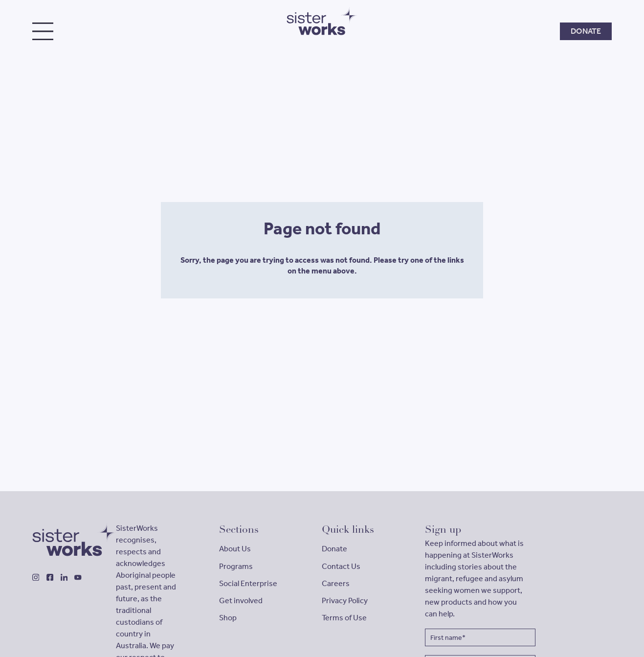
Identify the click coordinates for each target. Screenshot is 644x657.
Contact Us (341, 566)
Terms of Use (344, 618)
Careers (336, 583)
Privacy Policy (345, 600)
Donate (334, 549)
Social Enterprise (248, 583)
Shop (228, 618)
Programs (236, 566)
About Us (235, 549)
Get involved (241, 600)
